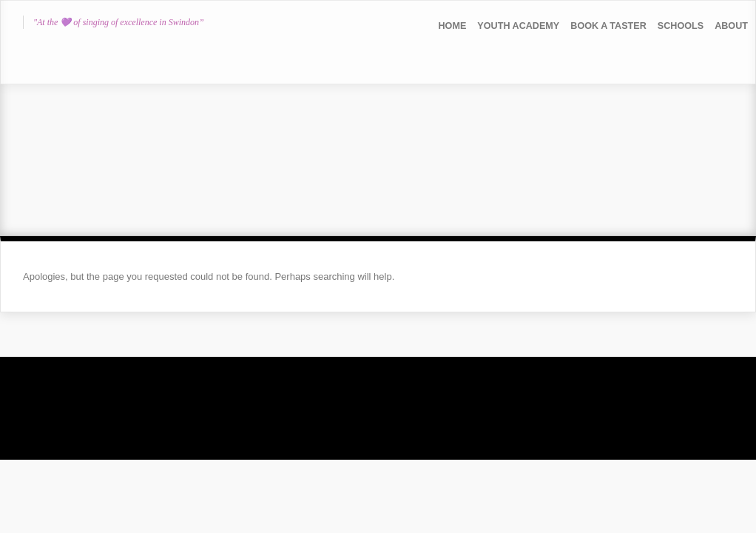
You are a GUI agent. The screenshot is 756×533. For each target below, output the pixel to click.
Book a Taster (608, 26)
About (731, 26)
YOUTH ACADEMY (518, 26)
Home (453, 26)
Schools (681, 26)
